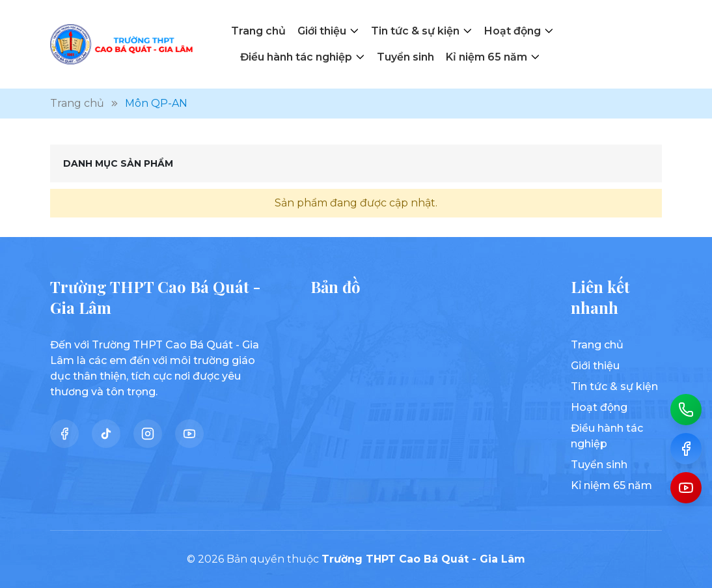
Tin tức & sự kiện (415, 31)
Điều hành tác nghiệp (296, 57)
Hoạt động (513, 31)
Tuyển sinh (405, 57)
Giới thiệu (322, 31)
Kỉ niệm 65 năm (486, 57)
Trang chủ (258, 31)
